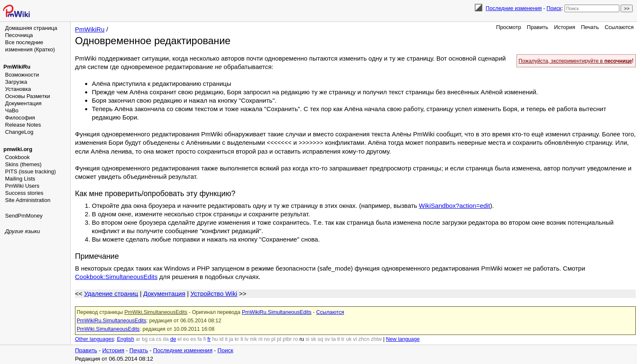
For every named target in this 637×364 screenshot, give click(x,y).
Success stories (24, 193)
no (267, 339)
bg (145, 339)
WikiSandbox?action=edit (454, 205)
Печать (590, 27)
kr (237, 339)
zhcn (364, 339)
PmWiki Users (22, 186)
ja (231, 339)
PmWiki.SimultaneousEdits (156, 312)
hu (215, 339)
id (222, 339)
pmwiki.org (18, 149)
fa (200, 339)
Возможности (22, 75)
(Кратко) (44, 49)
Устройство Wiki (214, 293)
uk (349, 339)
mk (253, 339)
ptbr (287, 339)
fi (205, 339)
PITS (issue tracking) (31, 171)
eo (186, 339)
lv (247, 339)
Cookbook (17, 157)
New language (403, 339)
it (226, 339)
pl (273, 339)
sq (320, 339)
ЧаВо (12, 110)
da (166, 339)
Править (538, 27)
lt (242, 339)
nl (260, 339)
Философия (20, 118)
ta (333, 339)
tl (338, 339)
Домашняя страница (31, 28)
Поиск (554, 8)
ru (302, 339)
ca (152, 339)
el (179, 339)
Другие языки (23, 231)
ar (138, 339)
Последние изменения (514, 8)
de (173, 339)
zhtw (376, 339)
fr (209, 339)
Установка (18, 89)
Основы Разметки (28, 96)
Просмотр (509, 27)
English (125, 339)
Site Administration (28, 200)
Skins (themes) (23, 164)
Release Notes (23, 125)
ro (296, 339)
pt (279, 339)
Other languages (94, 339)
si (307, 339)
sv (327, 339)
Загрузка (16, 82)
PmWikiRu (17, 67)
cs (159, 339)
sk (314, 339)
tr (343, 339)
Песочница (19, 35)
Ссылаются (619, 27)
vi (355, 339)
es (193, 339)
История (565, 27)
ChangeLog (19, 132)
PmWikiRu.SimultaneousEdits (277, 312)
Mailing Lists (20, 179)
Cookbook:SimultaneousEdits (116, 276)
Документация (23, 103)
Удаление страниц (111, 293)
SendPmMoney (24, 216)
